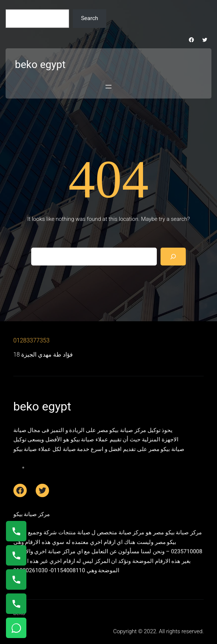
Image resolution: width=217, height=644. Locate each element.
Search (90, 18)
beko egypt (40, 65)
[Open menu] (108, 87)
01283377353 (32, 340)
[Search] (173, 257)
